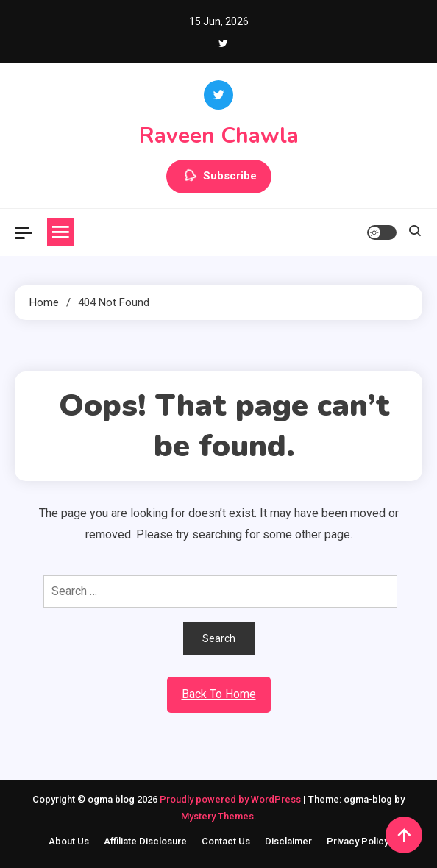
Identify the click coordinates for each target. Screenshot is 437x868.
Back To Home (219, 694)
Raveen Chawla (219, 136)
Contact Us (226, 841)
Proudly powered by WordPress (231, 799)
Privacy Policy (358, 841)
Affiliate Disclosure (145, 841)
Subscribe (219, 177)
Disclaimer (288, 841)
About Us (69, 841)
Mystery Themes (217, 816)
